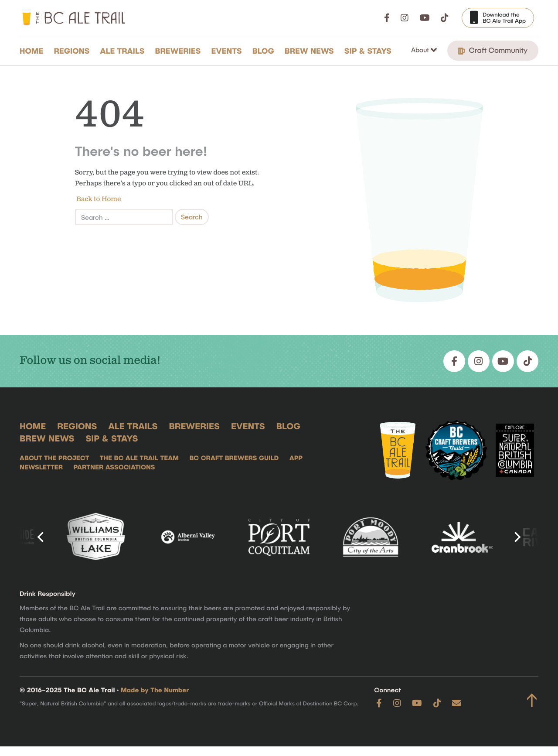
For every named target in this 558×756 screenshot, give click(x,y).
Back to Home (98, 199)
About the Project (54, 458)
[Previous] (41, 537)
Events (227, 51)
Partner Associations (114, 467)
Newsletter (41, 467)
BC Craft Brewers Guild (234, 458)
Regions (71, 51)
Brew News (309, 51)
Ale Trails (122, 51)
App (296, 458)
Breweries (178, 51)
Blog (263, 51)
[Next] (517, 537)
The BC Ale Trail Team (139, 458)
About (421, 50)
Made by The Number (155, 690)
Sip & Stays (368, 51)
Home (31, 51)
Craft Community (493, 50)
